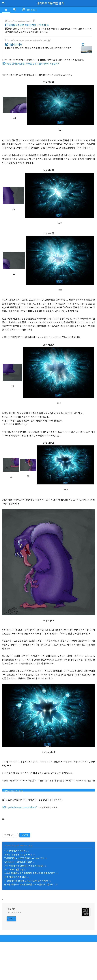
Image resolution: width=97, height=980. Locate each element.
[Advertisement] (48, 913)
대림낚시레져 (15, 44)
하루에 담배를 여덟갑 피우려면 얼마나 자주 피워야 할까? (30, 873)
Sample (11, 947)
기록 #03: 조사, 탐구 (12, 846)
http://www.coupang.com (19, 21)
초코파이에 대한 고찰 (14, 869)
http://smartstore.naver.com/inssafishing (27, 40)
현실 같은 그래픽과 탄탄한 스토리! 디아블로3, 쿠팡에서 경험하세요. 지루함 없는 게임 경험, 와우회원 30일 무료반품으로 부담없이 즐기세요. (48, 30)
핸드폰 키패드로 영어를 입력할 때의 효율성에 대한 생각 (29, 884)
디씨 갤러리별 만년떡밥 (15, 851)
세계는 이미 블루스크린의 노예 (18, 854)
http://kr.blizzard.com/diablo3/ (21, 807)
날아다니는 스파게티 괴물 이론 (18, 862)
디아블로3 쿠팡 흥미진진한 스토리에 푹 (29, 25)
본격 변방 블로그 (14, 951)
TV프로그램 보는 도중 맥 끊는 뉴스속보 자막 (24, 858)
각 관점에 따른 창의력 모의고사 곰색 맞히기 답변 (26, 881)
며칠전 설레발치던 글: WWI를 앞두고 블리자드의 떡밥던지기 (32, 63)
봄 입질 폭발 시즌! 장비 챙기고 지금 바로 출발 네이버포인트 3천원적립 (40, 48)
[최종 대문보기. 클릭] (14, 790)
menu (3, 3)
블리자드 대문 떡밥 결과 (51, 3)
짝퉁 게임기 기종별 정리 (15, 877)
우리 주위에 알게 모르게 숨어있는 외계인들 (24, 866)
